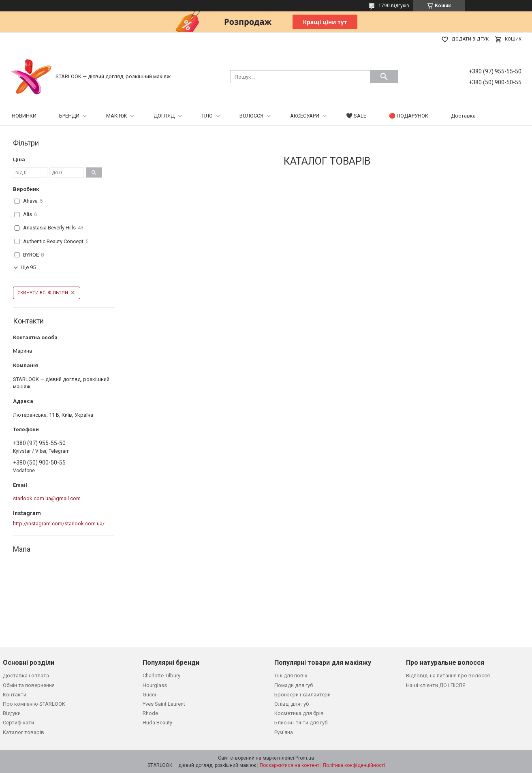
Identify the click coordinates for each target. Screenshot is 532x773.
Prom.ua (305, 758)
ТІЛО (207, 116)
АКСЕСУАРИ (305, 116)
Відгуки (12, 713)
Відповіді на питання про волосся (448, 676)
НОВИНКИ (24, 116)
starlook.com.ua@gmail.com (47, 498)
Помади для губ (294, 685)
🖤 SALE (356, 116)
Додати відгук (470, 39)
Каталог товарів (24, 732)
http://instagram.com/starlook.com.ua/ (59, 524)
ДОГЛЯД (164, 116)
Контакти (15, 695)
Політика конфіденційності (354, 765)
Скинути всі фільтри (43, 293)
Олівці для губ (292, 704)
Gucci (149, 695)
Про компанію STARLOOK (34, 704)
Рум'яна (284, 732)
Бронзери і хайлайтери (302, 695)
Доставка (463, 116)
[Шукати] (384, 77)
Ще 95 (28, 267)
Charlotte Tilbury (161, 676)
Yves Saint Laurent (164, 704)
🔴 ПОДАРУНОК (409, 116)
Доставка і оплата (26, 676)
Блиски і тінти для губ (301, 723)
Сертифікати (18, 723)
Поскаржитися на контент (290, 765)
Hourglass (155, 685)
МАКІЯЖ (116, 116)
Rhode (150, 713)
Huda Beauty (157, 723)
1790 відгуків (394, 6)
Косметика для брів (299, 713)
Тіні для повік (291, 676)
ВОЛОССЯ (251, 116)
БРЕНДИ (69, 116)
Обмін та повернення (29, 685)
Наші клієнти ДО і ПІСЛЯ (436, 685)
